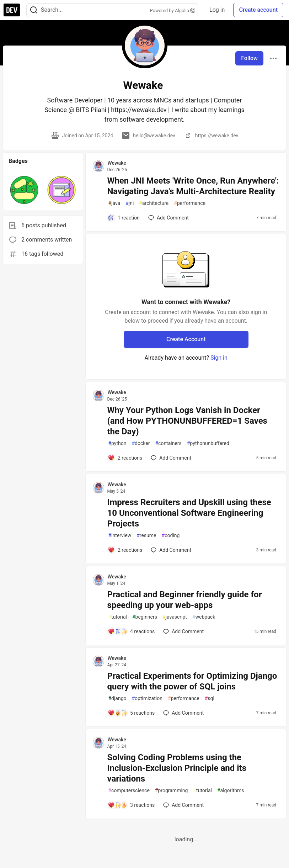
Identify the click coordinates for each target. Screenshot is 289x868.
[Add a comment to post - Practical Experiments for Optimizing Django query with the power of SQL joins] (131, 713)
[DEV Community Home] (12, 10)
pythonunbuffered (208, 443)
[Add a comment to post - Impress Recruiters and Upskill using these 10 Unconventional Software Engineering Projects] (125, 550)
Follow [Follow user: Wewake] (249, 58)
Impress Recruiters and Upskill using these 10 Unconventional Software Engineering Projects (189, 513)
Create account (258, 10)
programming (172, 791)
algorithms (231, 791)
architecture (154, 203)
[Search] (34, 10)
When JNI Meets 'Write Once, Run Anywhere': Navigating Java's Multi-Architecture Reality (193, 186)
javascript (175, 617)
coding (171, 536)
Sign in (219, 358)
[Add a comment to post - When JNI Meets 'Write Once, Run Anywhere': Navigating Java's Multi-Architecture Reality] (124, 218)
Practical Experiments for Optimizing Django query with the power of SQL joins (192, 681)
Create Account (186, 339)
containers (168, 443)
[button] (24, 190)
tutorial (117, 617)
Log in (217, 10)
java (114, 203)
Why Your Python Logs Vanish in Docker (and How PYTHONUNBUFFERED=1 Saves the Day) (187, 421)
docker (141, 443)
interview (120, 536)
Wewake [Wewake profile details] (117, 163)
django (117, 698)
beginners (145, 617)
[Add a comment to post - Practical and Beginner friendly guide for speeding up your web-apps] (131, 631)
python (117, 443)
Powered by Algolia (173, 10)
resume (146, 536)
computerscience (129, 791)
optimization (147, 698)
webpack (204, 617)
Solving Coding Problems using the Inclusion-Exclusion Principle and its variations (177, 768)
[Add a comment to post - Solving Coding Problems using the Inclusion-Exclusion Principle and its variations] (131, 805)
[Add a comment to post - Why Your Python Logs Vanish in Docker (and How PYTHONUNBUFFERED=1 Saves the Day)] (125, 458)
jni (130, 203)
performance (190, 203)
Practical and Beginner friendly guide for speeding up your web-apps (184, 600)
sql (210, 698)
